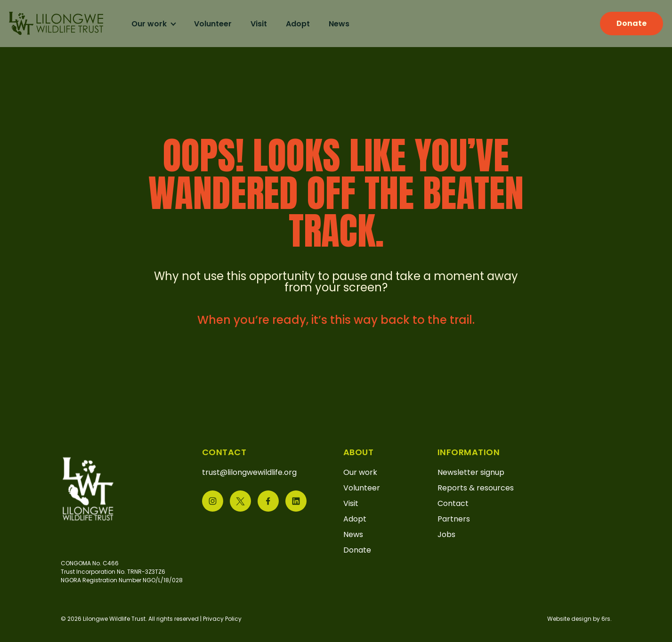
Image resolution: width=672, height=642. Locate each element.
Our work (158, 24)
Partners (454, 519)
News (347, 24)
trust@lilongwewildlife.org (249, 472)
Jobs (446, 534)
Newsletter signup (471, 472)
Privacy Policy (222, 619)
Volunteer (220, 24)
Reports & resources (476, 488)
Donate (624, 23)
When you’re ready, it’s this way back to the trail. (336, 320)
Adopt (305, 24)
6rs (606, 619)
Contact (453, 503)
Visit (266, 24)
